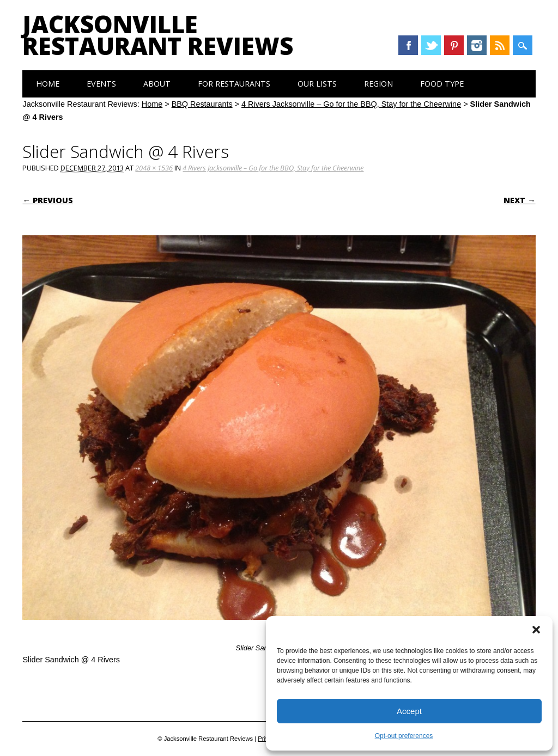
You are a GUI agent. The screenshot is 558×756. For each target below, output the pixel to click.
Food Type (442, 84)
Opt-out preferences (404, 736)
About (157, 84)
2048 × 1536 (154, 168)
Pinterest (454, 45)
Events (101, 84)
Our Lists (317, 84)
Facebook (408, 45)
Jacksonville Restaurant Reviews (158, 35)
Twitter (431, 45)
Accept (409, 711)
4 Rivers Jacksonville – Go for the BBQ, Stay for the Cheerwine (351, 104)
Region (378, 84)
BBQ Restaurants (202, 104)
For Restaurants (234, 84)
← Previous (47, 200)
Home (48, 84)
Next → (519, 200)
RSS (500, 45)
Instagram (477, 45)
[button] (536, 630)
